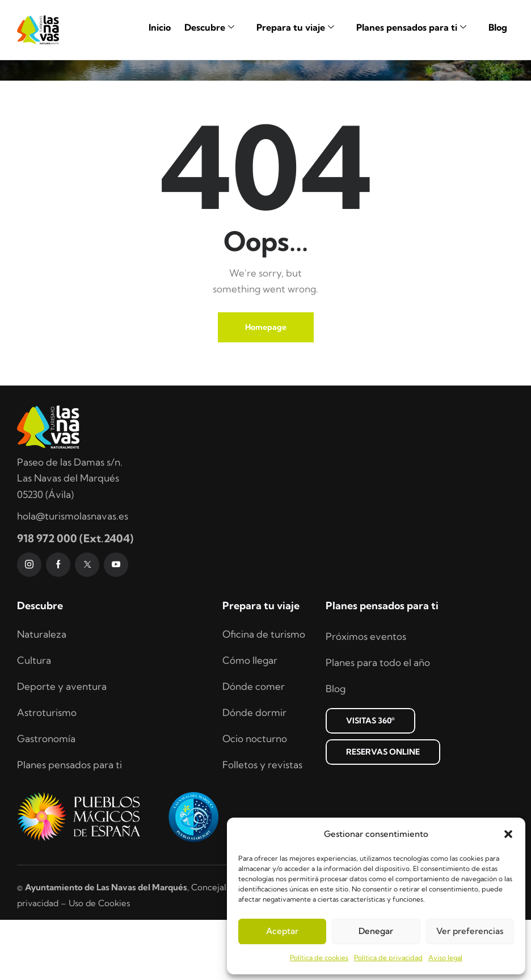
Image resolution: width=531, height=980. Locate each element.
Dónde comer (254, 746)
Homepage (266, 387)
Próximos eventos (366, 696)
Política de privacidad (388, 958)
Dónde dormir (254, 772)
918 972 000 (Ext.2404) (75, 598)
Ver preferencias (470, 931)
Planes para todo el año (378, 723)
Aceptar (282, 931)
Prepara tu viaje (300, 27)
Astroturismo (47, 772)
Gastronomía (46, 799)
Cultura (34, 720)
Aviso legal (445, 958)
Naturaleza (42, 694)
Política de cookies (319, 958)
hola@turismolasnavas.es (73, 576)
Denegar (376, 931)
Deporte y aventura (62, 746)
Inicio (160, 27)
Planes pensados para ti (416, 27)
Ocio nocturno (255, 799)
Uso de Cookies (99, 963)
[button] (508, 834)
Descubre (214, 27)
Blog (498, 27)
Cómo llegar (250, 720)
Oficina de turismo (264, 694)
